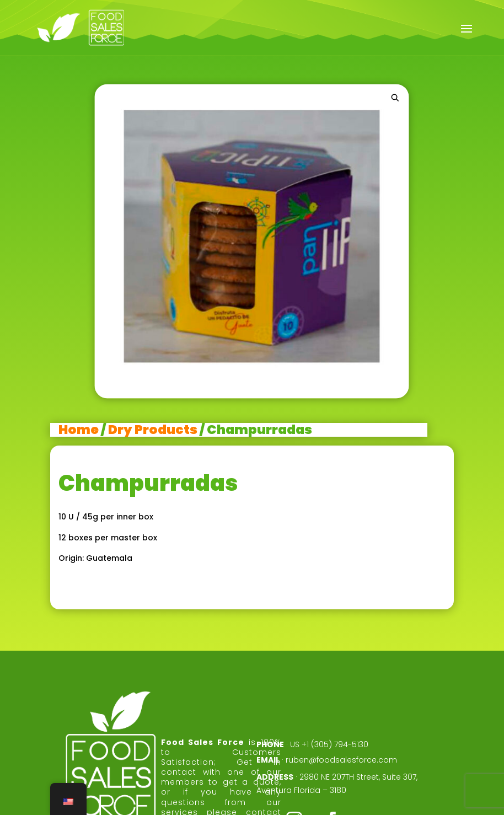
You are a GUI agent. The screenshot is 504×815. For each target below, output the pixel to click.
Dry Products (153, 430)
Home (79, 430)
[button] (395, 98)
